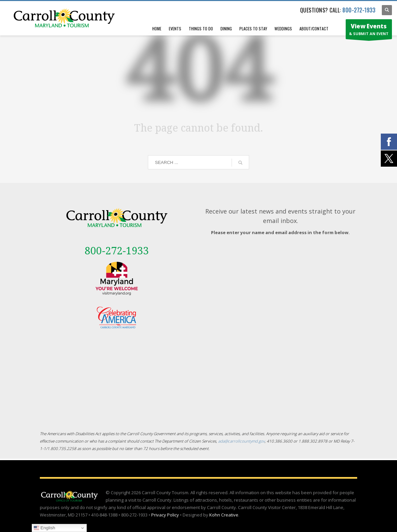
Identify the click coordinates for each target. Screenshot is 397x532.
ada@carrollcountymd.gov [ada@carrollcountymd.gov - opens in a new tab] (241, 441)
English (44, 528)
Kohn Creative (224, 515)
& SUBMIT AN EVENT (369, 31)
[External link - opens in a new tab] (117, 278)
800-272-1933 (359, 10)
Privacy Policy (165, 515)
